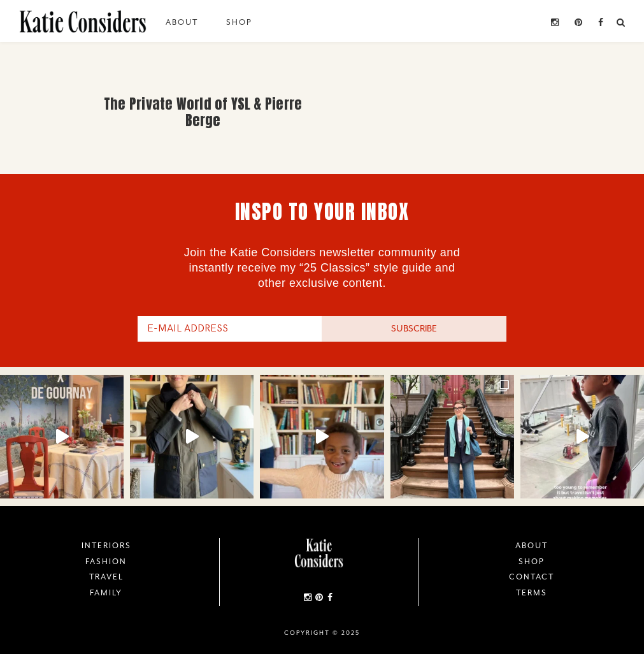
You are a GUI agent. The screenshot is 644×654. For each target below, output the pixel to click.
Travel (106, 577)
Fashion (106, 562)
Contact (532, 577)
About (182, 22)
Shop (239, 22)
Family (106, 593)
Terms (532, 593)
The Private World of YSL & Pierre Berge (203, 112)
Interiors (106, 546)
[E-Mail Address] (230, 329)
